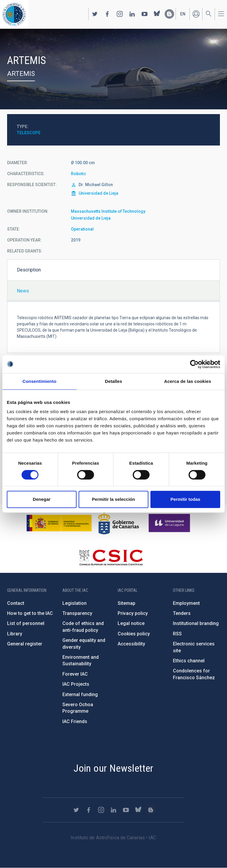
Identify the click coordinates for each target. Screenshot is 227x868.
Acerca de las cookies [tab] (188, 381)
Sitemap (127, 603)
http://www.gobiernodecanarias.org (119, 523)
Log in (196, 14)
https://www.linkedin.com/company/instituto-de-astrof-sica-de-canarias (132, 14)
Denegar (42, 499)
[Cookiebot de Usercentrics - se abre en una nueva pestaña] (194, 364)
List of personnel (26, 623)
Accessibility (131, 644)
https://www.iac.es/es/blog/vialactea (169, 14)
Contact (16, 603)
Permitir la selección (113, 499)
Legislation (74, 603)
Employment (186, 603)
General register (25, 644)
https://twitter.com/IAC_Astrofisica (95, 14)
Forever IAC (75, 674)
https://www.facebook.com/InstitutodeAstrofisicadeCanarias (107, 14)
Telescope (29, 133)
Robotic (78, 174)
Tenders (182, 613)
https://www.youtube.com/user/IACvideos (145, 14)
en (183, 14)
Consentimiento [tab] (39, 381)
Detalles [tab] (113, 381)
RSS (177, 634)
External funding (80, 694)
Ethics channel (189, 661)
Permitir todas (185, 499)
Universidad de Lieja (98, 193)
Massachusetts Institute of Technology (108, 211)
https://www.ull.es (170, 523)
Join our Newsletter (113, 768)
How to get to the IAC (30, 613)
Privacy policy (133, 613)
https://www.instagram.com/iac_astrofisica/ (120, 14)
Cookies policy (134, 634)
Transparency (77, 613)
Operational (82, 229)
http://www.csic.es (111, 557)
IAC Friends (75, 721)
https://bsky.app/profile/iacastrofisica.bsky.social (157, 14)
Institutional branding (196, 623)
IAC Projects (76, 684)
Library (15, 634)
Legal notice (131, 623)
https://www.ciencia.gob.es (59, 523)
